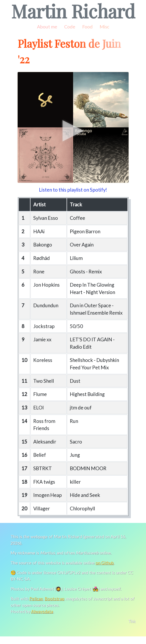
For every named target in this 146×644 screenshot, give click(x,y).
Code (69, 27)
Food (87, 27)
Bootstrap (54, 606)
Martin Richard (73, 11)
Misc (104, 27)
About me (47, 27)
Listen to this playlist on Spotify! (73, 190)
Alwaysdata (42, 619)
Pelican (36, 606)
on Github (105, 570)
